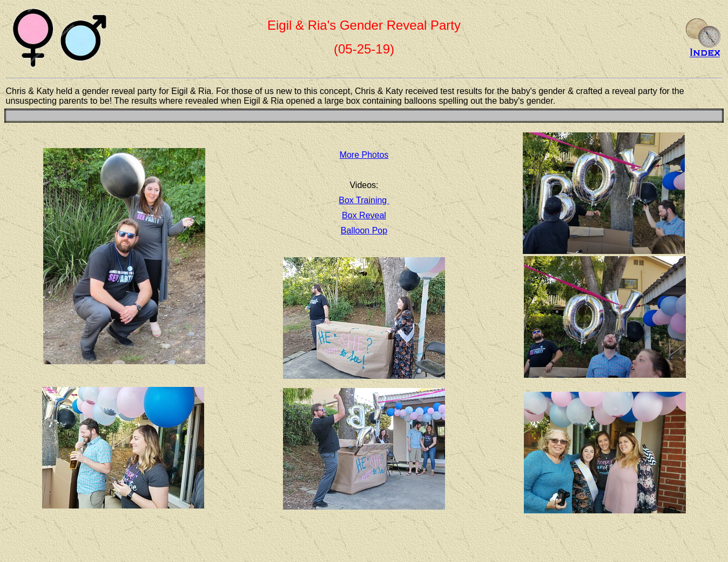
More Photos (364, 155)
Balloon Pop (364, 230)
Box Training (364, 200)
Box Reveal (364, 215)
